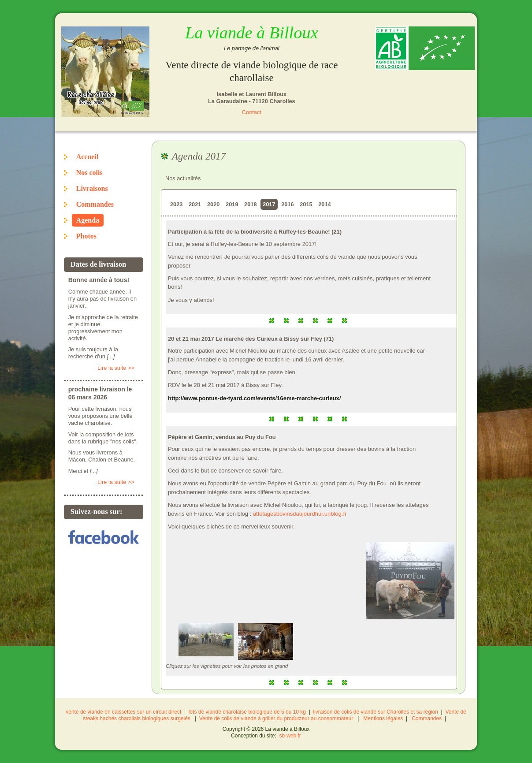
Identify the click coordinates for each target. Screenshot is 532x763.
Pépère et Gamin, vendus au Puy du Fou (222, 437)
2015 (306, 204)
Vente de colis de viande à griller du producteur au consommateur (276, 718)
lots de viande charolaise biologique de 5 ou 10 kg (247, 712)
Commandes (95, 204)
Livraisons (92, 188)
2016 (287, 204)
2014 (324, 204)
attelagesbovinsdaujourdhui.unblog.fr (300, 514)
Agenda (88, 220)
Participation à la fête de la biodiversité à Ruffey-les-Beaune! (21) (255, 232)
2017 (269, 204)
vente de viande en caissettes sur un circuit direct (123, 712)
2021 (195, 204)
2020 (213, 204)
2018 (250, 204)
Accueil (87, 157)
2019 (232, 204)
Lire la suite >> (116, 368)
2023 (176, 204)
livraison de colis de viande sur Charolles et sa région (375, 712)
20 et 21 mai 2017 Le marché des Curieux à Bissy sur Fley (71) (251, 339)
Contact (252, 112)
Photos (86, 236)
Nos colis (89, 173)
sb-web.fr (290, 736)
